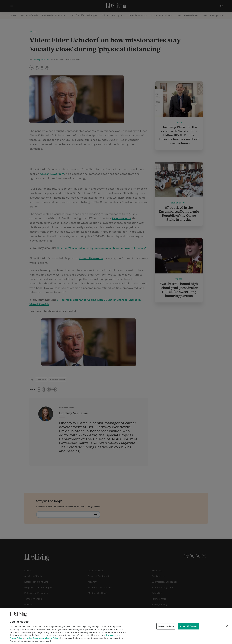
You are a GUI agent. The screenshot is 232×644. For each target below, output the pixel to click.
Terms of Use (112, 636)
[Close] (227, 627)
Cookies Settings (166, 627)
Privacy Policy (16, 639)
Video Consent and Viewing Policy (42, 639)
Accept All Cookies (188, 627)
